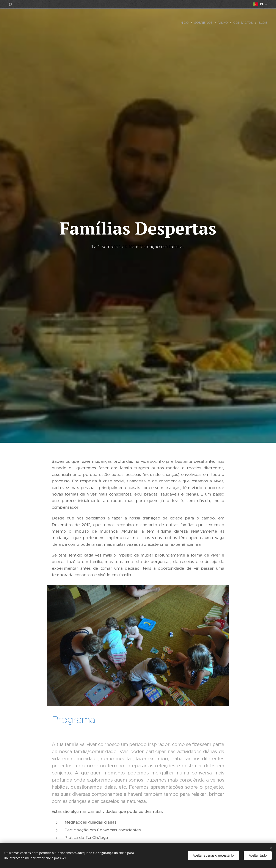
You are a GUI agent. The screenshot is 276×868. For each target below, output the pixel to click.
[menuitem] (185, 23)
